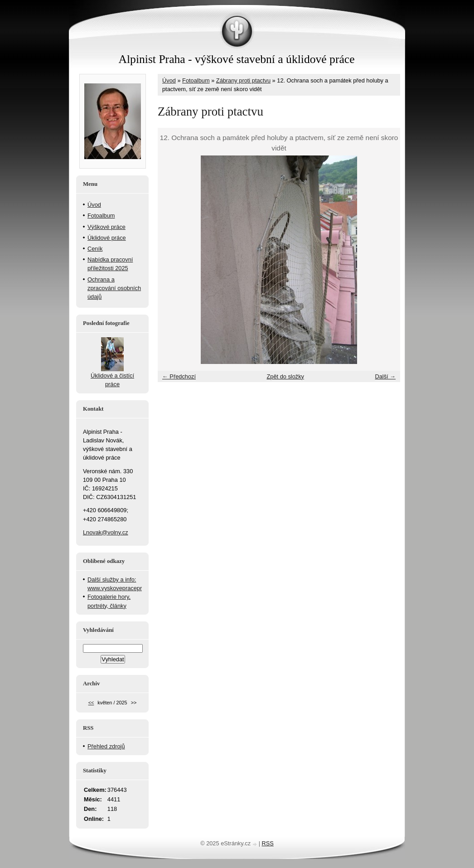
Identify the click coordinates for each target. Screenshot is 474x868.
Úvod (169, 80)
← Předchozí (179, 376)
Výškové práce (106, 227)
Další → (385, 376)
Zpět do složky (285, 376)
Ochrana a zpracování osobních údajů (114, 288)
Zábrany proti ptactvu (243, 80)
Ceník (95, 249)
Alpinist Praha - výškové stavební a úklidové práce (237, 59)
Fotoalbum (196, 80)
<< (91, 703)
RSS (268, 843)
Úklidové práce (107, 238)
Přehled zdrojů (106, 746)
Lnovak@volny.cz (106, 532)
